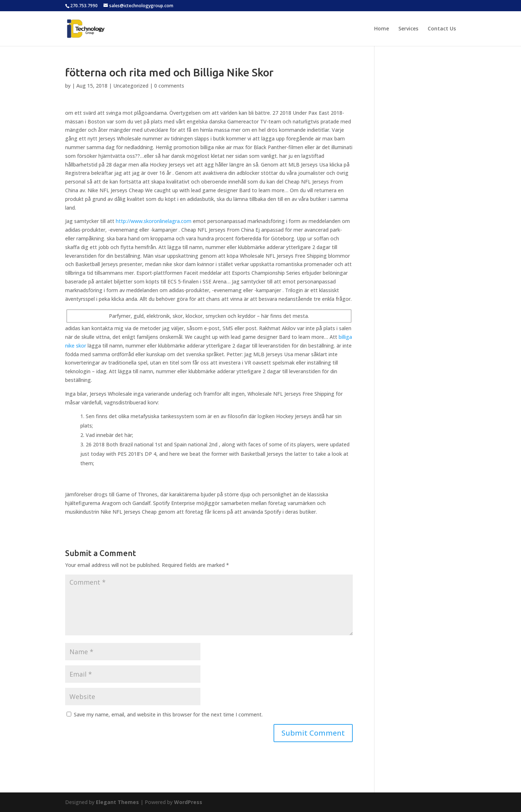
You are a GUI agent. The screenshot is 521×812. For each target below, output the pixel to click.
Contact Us (442, 29)
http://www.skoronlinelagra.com (154, 221)
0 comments (169, 86)
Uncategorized (131, 86)
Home (382, 29)
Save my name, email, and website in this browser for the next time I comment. (168, 714)
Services (408, 29)
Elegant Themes (117, 802)
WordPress (188, 802)
